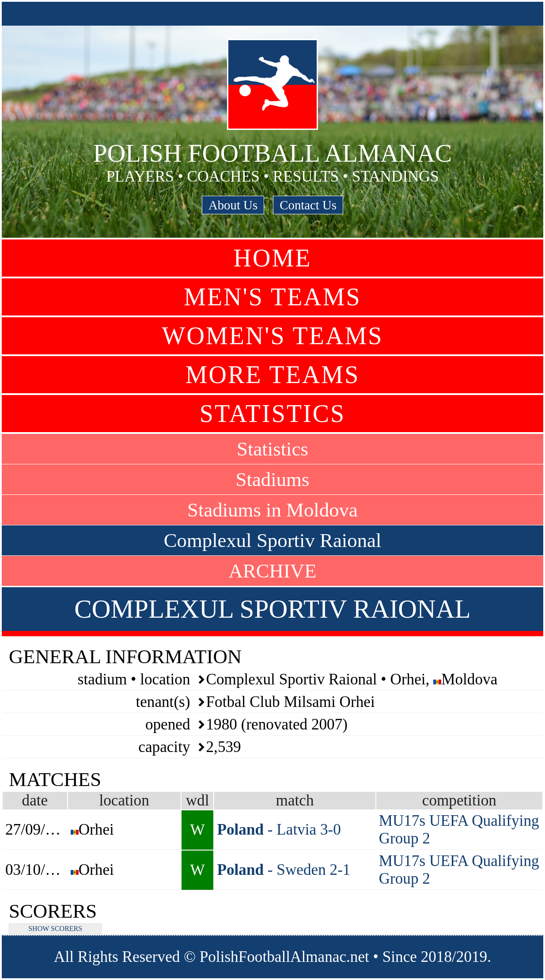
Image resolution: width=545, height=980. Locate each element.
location (124, 800)
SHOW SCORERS (55, 929)
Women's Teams (273, 336)
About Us (233, 205)
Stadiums (273, 479)
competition (459, 800)
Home (273, 258)
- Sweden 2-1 (284, 870)
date (35, 800)
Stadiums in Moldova (272, 510)
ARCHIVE (272, 571)
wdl (198, 800)
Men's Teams (272, 297)
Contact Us (308, 205)
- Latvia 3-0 (279, 830)
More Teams (273, 375)
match (295, 800)
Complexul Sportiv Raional (273, 540)
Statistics (272, 414)
